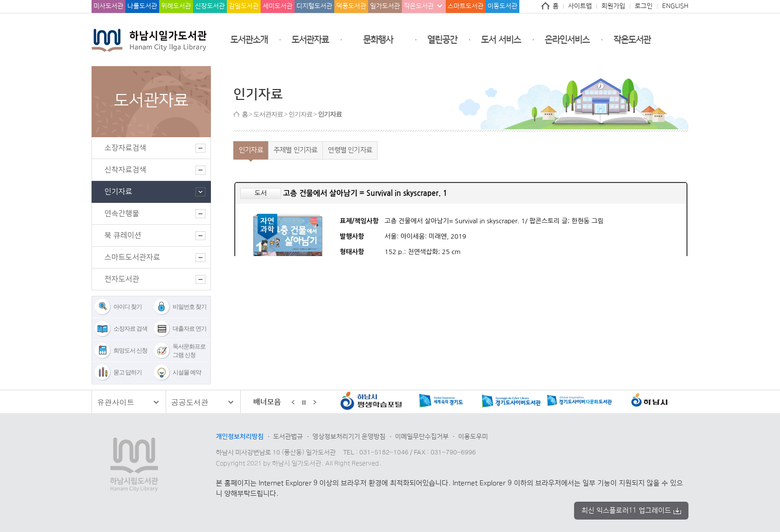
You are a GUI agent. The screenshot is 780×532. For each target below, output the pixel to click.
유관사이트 (116, 402)
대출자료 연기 (190, 329)
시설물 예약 (187, 372)
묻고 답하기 (128, 372)
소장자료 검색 (130, 329)
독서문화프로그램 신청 (189, 351)
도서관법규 (288, 437)
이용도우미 (473, 437)
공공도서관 (190, 402)
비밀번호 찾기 (190, 307)
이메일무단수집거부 (422, 437)
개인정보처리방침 (240, 437)
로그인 (644, 6)
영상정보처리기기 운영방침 (349, 437)
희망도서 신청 (130, 351)
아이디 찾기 (128, 307)
